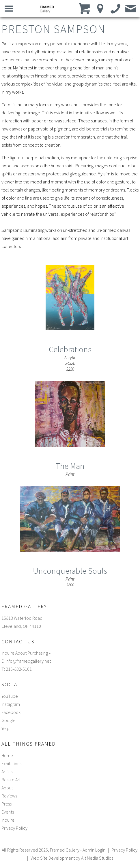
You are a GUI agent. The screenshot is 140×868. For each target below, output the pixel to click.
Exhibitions (11, 763)
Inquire (8, 820)
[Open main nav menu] (9, 8)
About (7, 788)
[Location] (100, 8)
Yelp (5, 728)
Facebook (11, 712)
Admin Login (94, 850)
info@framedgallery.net (28, 661)
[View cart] (85, 8)
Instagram (11, 704)
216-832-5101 (19, 669)
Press (6, 804)
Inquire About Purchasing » (26, 653)
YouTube (10, 696)
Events (8, 812)
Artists (7, 772)
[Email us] (131, 8)
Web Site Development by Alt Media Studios (72, 858)
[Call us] (116, 8)
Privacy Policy (14, 828)
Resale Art (11, 780)
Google (9, 720)
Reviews (9, 796)
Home (7, 755)
